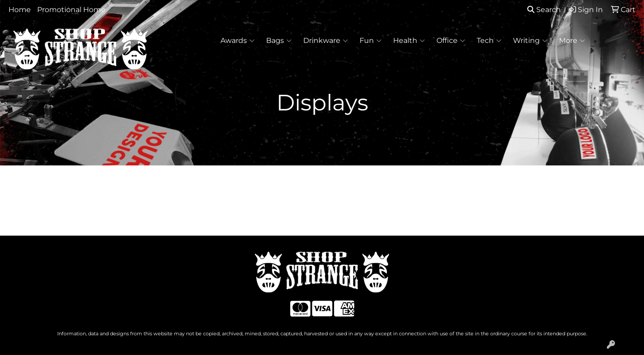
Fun (371, 41)
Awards (237, 41)
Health (409, 41)
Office (451, 41)
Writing (530, 41)
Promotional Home (71, 10)
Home (20, 10)
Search (544, 10)
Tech (489, 41)
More (572, 41)
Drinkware (326, 41)
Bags (279, 41)
